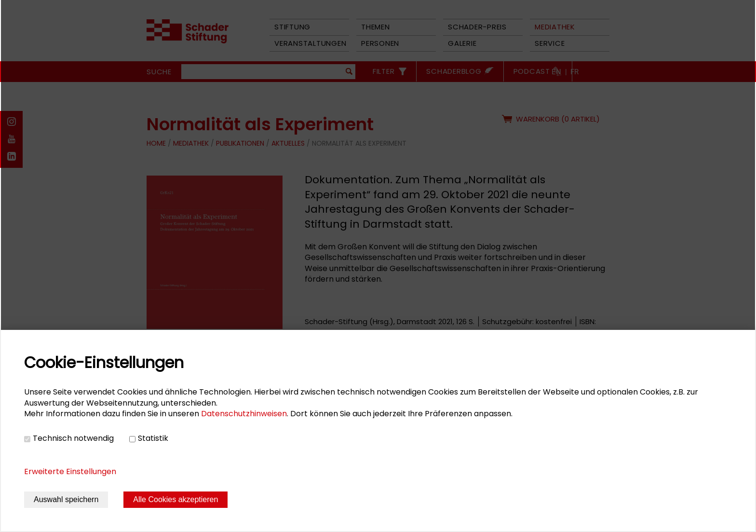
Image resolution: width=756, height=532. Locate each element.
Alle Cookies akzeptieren (175, 499)
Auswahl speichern (66, 499)
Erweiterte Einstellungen (70, 471)
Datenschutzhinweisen (244, 414)
